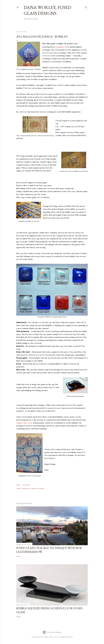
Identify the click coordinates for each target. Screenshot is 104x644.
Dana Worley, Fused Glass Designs (47, 10)
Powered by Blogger (52, 632)
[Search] (86, 7)
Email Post (26, 485)
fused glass (25, 488)
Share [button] (18, 485)
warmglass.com (61, 47)
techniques (40, 488)
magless (33, 488)
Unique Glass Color (24, 423)
